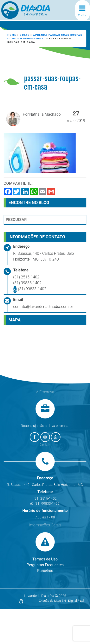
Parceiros (45, 571)
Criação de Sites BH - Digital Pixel (61, 601)
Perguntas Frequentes (45, 565)
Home (12, 35)
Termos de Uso (45, 559)
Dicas (25, 35)
